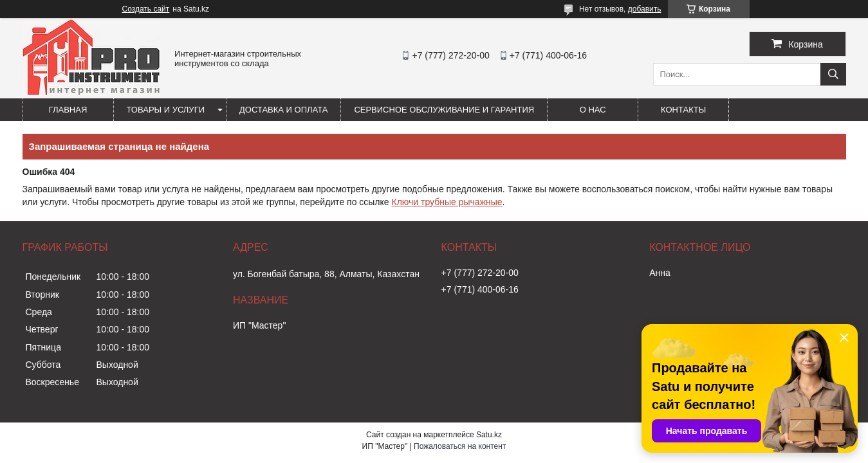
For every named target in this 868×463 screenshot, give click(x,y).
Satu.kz (489, 435)
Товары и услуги (166, 110)
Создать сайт (146, 9)
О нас (593, 110)
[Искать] (833, 74)
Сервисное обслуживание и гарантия (444, 110)
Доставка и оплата (283, 110)
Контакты (683, 110)
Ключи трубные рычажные (447, 202)
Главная (68, 110)
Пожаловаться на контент (460, 446)
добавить (645, 9)
